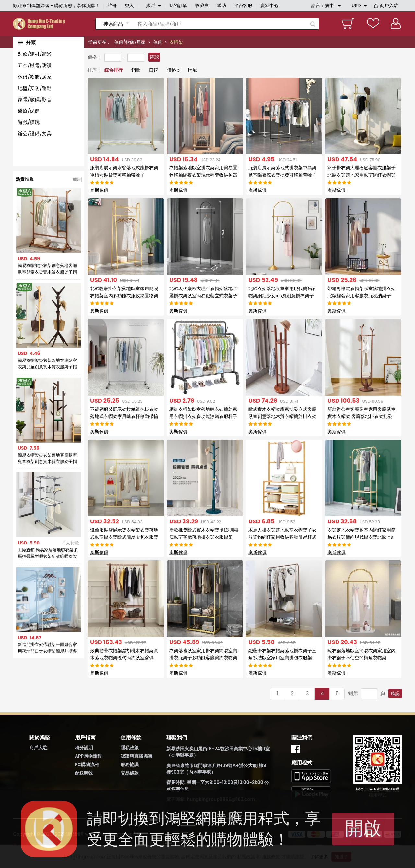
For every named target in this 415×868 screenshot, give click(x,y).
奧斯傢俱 (99, 190)
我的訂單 (178, 6)
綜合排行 (113, 70)
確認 (154, 57)
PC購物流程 (87, 764)
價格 (172, 70)
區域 (193, 70)
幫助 (221, 6)
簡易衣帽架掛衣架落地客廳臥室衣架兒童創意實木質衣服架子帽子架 (47, 364)
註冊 (112, 6)
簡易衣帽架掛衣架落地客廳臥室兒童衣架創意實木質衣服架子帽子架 (47, 458)
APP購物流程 (88, 756)
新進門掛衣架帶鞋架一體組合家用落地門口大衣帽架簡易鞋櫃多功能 (47, 648)
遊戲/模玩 (29, 122)
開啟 (363, 828)
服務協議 (130, 764)
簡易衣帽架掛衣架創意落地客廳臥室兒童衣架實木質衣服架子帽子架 (47, 269)
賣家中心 (269, 6)
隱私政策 (130, 748)
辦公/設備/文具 (35, 134)
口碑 (154, 70)
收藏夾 (202, 6)
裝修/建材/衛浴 (35, 54)
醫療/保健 (29, 111)
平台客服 (243, 6)
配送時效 (84, 773)
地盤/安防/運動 (35, 88)
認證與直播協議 (136, 756)
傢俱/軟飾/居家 (130, 42)
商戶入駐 (389, 6)
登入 (129, 6)
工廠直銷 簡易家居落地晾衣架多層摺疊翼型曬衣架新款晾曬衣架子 (48, 553)
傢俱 (158, 42)
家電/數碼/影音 (35, 99)
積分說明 (84, 748)
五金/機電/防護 (35, 65)
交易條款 (130, 773)
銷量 (136, 70)
